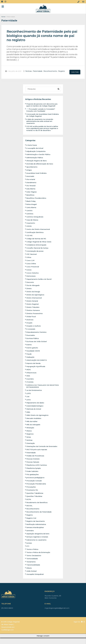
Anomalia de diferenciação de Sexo (40, 163)
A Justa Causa (32, 145)
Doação (29, 322)
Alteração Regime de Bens (37, 160)
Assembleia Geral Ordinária (37, 173)
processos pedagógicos (36, 477)
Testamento (31, 561)
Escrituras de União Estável (37, 341)
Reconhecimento (50, 71)
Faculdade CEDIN (33, 351)
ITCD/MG (30, 382)
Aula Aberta (31, 188)
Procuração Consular (35, 480)
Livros (29, 399)
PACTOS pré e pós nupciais (37, 449)
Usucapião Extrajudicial (36, 574)
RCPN (29, 499)
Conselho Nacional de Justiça (38, 248)
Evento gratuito (33, 347)
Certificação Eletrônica (35, 232)
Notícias (29, 71)
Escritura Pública (33, 338)
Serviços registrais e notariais (38, 536)
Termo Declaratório (34, 555)
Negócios (30, 434)
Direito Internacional (35, 298)
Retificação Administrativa (37, 524)
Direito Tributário (33, 307)
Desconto (30, 282)
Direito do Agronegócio (36, 294)
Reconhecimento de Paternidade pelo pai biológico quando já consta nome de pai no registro (42, 36)
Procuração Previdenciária (37, 483)
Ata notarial (31, 179)
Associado (30, 176)
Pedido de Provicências (36, 455)
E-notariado (31, 329)
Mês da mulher (32, 421)
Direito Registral (33, 304)
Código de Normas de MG (37, 238)
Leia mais (75, 72)
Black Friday (31, 201)
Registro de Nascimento (36, 521)
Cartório (30, 210)
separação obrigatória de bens (38, 533)
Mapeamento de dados (36, 402)
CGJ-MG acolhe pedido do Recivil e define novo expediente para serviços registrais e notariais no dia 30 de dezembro (43, 128)
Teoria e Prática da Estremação (39, 552)
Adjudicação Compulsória (36, 151)
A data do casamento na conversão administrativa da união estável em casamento (40, 121)
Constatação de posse (35, 251)
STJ (28, 546)
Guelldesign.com (7, 629)
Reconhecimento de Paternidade (40, 512)
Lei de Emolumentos (35, 390)
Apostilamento (32, 167)
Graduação (30, 357)
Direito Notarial (32, 301)
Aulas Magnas (32, 192)
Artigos (29, 170)
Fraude (29, 354)
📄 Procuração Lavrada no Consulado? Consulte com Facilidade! (41, 110)
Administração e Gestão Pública (39, 154)
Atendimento (32, 182)
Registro (62, 71)
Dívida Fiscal (31, 316)
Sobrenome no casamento (37, 540)
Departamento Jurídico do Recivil (40, 279)
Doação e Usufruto (34, 326)
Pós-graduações (33, 474)
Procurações (31, 487)
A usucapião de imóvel (35, 148)
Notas (29, 437)
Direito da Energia (34, 291)
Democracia (31, 276)
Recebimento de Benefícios (38, 502)
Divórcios (30, 319)
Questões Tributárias (35, 496)
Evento (29, 344)
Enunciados (31, 335)
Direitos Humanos (34, 310)
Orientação (31, 443)
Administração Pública (35, 157)
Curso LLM (31, 260)
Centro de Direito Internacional (39, 229)
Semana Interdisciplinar (36, 527)
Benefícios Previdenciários (37, 198)
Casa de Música (32, 220)
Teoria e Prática (33, 549)
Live (28, 396)
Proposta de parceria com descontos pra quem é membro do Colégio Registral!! (43, 105)
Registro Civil (32, 518)
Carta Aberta (31, 207)
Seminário (30, 530)
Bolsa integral (32, 204)
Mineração (30, 427)
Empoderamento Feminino (37, 332)
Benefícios (31, 195)
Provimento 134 (33, 490)
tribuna (29, 568)
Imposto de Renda (34, 363)
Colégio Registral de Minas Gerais (40, 241)
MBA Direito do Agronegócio (38, 415)
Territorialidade (32, 558)
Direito (29, 288)
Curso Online (32, 263)
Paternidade (38, 71)
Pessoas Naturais (33, 462)
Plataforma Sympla (34, 468)
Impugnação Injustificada (36, 366)
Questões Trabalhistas (35, 493)
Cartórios (30, 213)
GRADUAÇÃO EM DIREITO (37, 360)
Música (29, 430)
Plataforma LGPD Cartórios (37, 465)
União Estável (32, 571)
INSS (28, 375)
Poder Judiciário (33, 471)
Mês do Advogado (33, 424)
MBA (28, 412)
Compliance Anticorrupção (37, 245)
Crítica (29, 257)
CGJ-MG (30, 235)
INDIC (29, 369)
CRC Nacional (32, 254)
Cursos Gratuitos (33, 273)
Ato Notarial (31, 185)
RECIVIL (30, 505)
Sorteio (29, 543)
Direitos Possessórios (35, 313)
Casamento (31, 223)
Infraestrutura (32, 372)
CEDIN (29, 226)
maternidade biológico (35, 406)
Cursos (29, 269)
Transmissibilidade (34, 565)
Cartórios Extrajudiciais (35, 216)
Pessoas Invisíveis (34, 459)
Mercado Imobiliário (34, 418)
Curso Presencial (33, 266)
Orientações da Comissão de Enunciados (43, 446)
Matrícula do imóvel (34, 409)
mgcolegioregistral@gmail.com (57, 608)
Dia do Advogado (33, 285)
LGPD (29, 393)
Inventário (30, 379)
